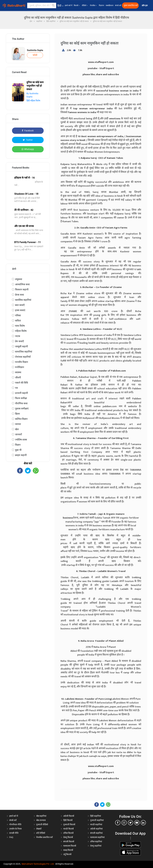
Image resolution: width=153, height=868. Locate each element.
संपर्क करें (118, 5)
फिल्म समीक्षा (21, 398)
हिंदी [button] (60, 6)
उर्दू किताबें (67, 854)
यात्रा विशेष (20, 326)
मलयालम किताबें (70, 846)
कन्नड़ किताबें (68, 850)
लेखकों (39, 829)
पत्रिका (18, 315)
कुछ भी (18, 450)
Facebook (28, 131)
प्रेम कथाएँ (19, 341)
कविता (18, 321)
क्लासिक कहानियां (23, 300)
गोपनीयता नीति (15, 824)
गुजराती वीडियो (42, 824)
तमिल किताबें (68, 833)
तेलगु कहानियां (96, 846)
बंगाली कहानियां (96, 833)
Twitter (28, 140)
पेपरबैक (94, 5)
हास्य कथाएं (20, 310)
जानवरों (18, 434)
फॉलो (35, 55)
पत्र (16, 388)
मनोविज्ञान (20, 367)
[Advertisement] (28, 498)
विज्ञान (18, 445)
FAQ (11, 837)
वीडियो (85, 5)
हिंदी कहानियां (96, 816)
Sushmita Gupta (35, 50)
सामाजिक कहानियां (24, 352)
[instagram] (124, 823)
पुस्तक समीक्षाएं (22, 409)
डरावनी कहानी (21, 393)
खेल (17, 429)
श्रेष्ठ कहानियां (41, 816)
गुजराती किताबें (69, 824)
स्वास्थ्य (18, 372)
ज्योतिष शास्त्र (21, 440)
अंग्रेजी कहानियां (96, 829)
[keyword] (42, 5)
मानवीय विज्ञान (22, 362)
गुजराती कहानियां (97, 820)
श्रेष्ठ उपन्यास (41, 820)
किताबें (77, 5)
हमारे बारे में (69, 5)
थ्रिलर (17, 414)
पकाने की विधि (22, 383)
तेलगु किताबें (68, 837)
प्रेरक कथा (19, 295)
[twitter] (130, 823)
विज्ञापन (102, 5)
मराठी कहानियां (96, 824)
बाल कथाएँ (20, 305)
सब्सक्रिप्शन (110, 5)
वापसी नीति (14, 833)
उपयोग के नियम (15, 829)
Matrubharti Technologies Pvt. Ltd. (38, 864)
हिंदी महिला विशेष (33, 101)
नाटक (18, 336)
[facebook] (118, 823)
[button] (53, 5)
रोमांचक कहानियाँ (23, 357)
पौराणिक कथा (21, 403)
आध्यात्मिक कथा (22, 284)
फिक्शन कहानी (22, 290)
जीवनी (18, 378)
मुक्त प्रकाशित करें (131, 5)
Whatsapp (28, 149)
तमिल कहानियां (96, 842)
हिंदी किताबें (68, 820)
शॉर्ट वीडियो (41, 833)
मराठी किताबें (68, 829)
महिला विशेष (21, 331)
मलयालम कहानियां (97, 837)
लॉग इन (145, 6)
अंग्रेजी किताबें (69, 816)
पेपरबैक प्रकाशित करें (44, 837)
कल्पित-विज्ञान (21, 419)
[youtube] (137, 823)
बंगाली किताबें (69, 842)
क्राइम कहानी (21, 455)
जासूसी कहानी (21, 346)
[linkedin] (143, 823)
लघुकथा (19, 279)
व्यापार (18, 424)
